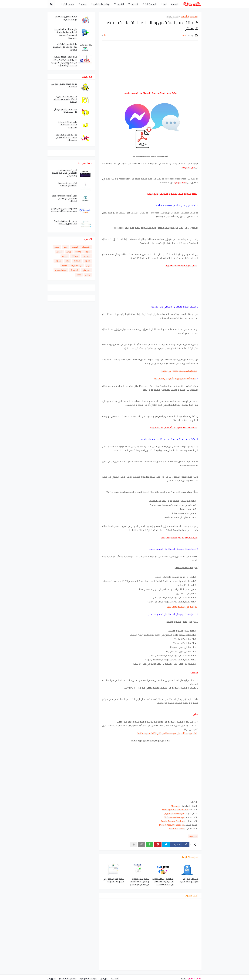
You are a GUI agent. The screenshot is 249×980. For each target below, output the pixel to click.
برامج (66, 247)
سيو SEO (75, 256)
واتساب (78, 252)
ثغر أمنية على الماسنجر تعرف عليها (182, 607)
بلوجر (88, 265)
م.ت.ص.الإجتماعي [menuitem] (101, 4)
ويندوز (69, 252)
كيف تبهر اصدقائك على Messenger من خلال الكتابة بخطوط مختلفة (167, 733)
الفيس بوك (173, 17)
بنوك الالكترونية (77, 265)
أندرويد (88, 252)
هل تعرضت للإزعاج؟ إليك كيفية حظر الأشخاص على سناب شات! (66, 137)
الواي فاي (86, 270)
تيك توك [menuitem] (134, 4)
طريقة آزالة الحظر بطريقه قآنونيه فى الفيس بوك (175, 378)
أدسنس (59, 252)
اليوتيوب (75, 247)
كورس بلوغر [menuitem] (68, 4)
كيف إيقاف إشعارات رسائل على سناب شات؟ (65, 111)
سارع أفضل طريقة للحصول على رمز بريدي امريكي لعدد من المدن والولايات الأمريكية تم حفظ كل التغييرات (64, 61)
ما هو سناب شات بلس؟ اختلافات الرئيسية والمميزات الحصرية (65, 99)
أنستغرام (77, 261)
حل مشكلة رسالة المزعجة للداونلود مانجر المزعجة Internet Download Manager (65, 34)
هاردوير (87, 261)
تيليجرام (64, 265)
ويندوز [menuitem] (83, 4)
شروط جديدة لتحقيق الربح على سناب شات (64, 85)
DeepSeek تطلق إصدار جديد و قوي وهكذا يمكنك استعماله (64, 210)
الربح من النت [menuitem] (150, 4)
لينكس (88, 275)
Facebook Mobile (177, 828)
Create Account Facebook (173, 821)
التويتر (67, 261)
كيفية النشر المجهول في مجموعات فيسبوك (113, 880)
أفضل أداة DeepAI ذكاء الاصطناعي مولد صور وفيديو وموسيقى (64, 173)
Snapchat (75, 270)
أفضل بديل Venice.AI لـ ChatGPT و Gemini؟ (67, 184)
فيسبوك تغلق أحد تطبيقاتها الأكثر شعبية (189, 880)
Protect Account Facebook (172, 825)
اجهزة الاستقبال (61, 270)
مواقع (57, 247)
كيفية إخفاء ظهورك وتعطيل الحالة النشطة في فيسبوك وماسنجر (139, 882)
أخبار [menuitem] (165, 4)
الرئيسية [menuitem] (175, 4)
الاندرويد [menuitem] (120, 4)
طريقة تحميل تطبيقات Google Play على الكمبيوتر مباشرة (65, 47)
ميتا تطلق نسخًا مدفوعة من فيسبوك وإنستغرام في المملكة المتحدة (163, 882)
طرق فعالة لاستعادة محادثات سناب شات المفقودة (67, 125)
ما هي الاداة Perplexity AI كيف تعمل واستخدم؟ (65, 223)
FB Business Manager (174, 817)
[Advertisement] (150, 66)
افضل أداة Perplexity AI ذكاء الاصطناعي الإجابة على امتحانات (64, 198)
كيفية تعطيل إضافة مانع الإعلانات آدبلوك (66, 18)
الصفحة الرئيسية (190, 17)
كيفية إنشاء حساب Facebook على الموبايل (179, 371)
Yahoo (79, 275)
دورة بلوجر (86, 256)
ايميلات (65, 256)
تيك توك (58, 261)
